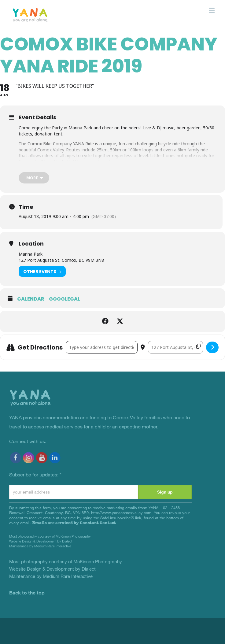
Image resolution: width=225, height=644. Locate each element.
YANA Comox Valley (44, 15)
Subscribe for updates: (35, 474)
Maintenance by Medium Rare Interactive (40, 546)
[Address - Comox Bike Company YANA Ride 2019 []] (102, 347)
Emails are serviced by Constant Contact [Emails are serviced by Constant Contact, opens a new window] (74, 523)
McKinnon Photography (73, 536)
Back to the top (27, 592)
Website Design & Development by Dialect (41, 541)
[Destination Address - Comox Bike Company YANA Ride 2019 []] (175, 347)
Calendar (31, 299)
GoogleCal (65, 299)
